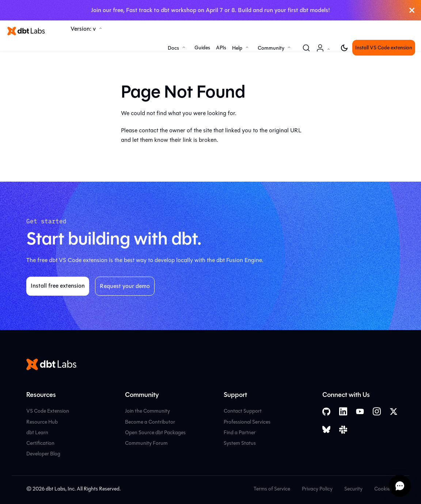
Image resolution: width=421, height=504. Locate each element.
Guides (202, 48)
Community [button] (271, 48)
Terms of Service (272, 489)
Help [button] (237, 48)
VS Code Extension (48, 411)
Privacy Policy (317, 489)
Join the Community (147, 411)
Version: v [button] (83, 29)
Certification (40, 443)
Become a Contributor (150, 422)
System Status (240, 443)
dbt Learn (37, 433)
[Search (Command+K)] (306, 48)
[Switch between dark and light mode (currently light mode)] (344, 48)
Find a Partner (240, 433)
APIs (221, 48)
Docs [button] (173, 48)
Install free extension (58, 286)
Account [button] (325, 52)
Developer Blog (43, 454)
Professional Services (247, 422)
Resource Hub (42, 422)
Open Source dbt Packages (155, 433)
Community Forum (146, 443)
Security (353, 489)
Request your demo (125, 286)
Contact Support (243, 411)
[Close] (412, 10)
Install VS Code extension (384, 48)
